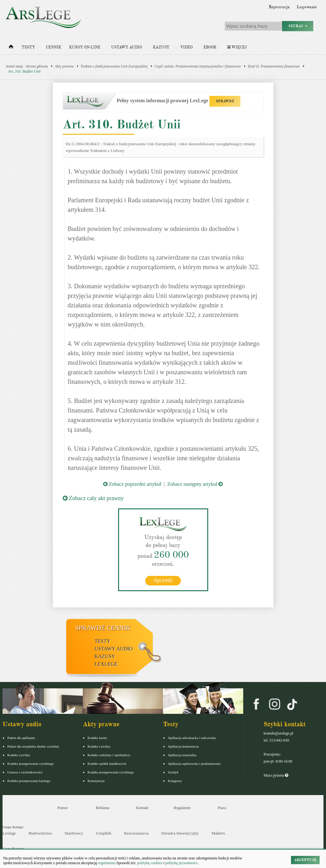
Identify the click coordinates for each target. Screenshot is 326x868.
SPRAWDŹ (225, 101)
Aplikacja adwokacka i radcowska (192, 738)
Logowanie (307, 7)
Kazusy (161, 47)
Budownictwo (40, 833)
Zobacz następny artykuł (195, 484)
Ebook (210, 47)
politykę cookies (150, 863)
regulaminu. (107, 863)
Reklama (103, 808)
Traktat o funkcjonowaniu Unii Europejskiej (114, 66)
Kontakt (142, 808)
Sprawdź (163, 580)
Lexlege (9, 833)
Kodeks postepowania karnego (29, 781)
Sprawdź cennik (103, 628)
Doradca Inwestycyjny (180, 833)
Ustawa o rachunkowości (25, 772)
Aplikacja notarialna (182, 755)
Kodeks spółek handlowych (107, 764)
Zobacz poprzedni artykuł (132, 484)
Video (186, 47)
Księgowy (175, 781)
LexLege (106, 664)
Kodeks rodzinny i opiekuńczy (109, 755)
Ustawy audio (127, 47)
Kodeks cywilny (19, 755)
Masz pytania (276, 775)
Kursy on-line (85, 47)
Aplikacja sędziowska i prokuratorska (194, 764)
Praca (222, 808)
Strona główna (37, 66)
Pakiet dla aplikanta (21, 738)
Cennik (53, 47)
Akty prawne (64, 66)
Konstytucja (96, 781)
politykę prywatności (181, 863)
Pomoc (63, 808)
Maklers (218, 833)
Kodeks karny (97, 738)
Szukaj (298, 26)
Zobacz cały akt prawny (93, 498)
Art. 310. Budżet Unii (24, 71)
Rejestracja (279, 7)
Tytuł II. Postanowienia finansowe (274, 66)
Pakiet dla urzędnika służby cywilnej (33, 746)
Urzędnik (103, 833)
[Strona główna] (11, 48)
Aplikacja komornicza (183, 746)
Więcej (237, 47)
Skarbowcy (74, 833)
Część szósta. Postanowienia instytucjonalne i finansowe (198, 66)
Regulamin (182, 808)
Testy (28, 47)
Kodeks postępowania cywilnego (30, 764)
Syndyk (173, 772)
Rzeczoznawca (136, 833)
